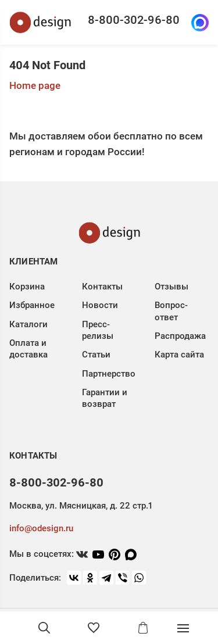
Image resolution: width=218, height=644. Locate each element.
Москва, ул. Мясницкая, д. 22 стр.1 (81, 506)
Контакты (102, 287)
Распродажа (180, 336)
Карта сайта (179, 355)
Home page (35, 85)
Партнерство (109, 374)
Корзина (27, 287)
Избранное (32, 305)
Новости (100, 305)
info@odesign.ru (41, 528)
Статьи (96, 355)
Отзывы (171, 287)
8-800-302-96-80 (134, 20)
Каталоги (28, 324)
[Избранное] (94, 628)
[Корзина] (143, 628)
